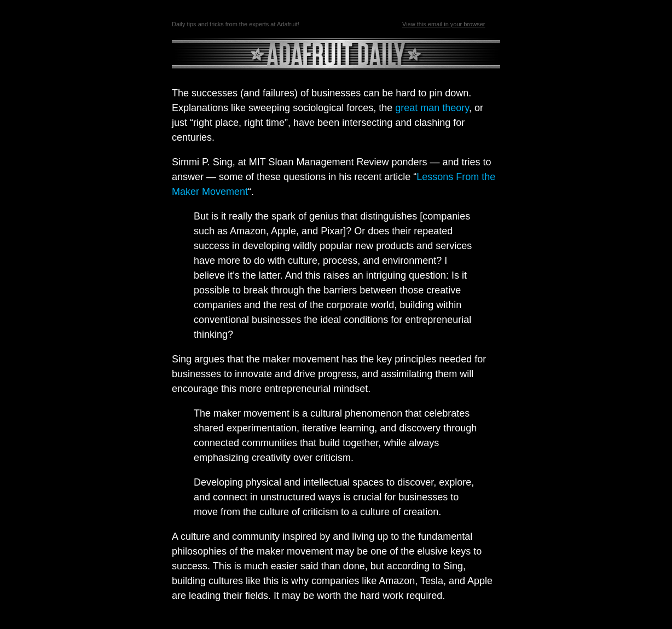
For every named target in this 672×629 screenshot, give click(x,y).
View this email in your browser (444, 24)
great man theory (432, 108)
